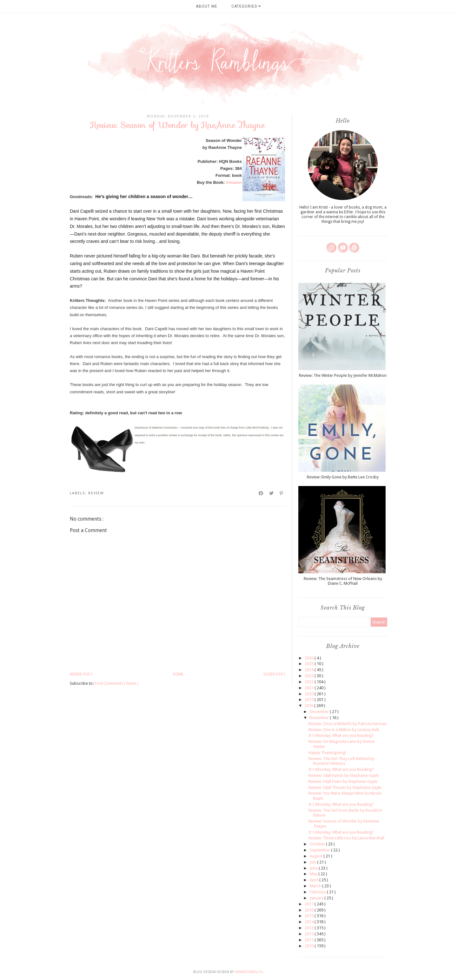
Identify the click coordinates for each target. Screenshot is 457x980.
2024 (310, 670)
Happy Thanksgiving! (327, 753)
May (314, 874)
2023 (310, 676)
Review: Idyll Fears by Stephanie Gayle (343, 781)
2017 (310, 904)
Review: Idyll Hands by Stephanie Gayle (344, 775)
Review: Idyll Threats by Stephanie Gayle (345, 787)
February (318, 892)
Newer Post (81, 674)
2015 (310, 916)
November (320, 718)
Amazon (234, 182)
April (315, 880)
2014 (310, 922)
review (96, 493)
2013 (310, 928)
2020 (310, 694)
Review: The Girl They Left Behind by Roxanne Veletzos (341, 761)
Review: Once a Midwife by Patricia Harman (348, 724)
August (317, 856)
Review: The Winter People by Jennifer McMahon (343, 375)
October (318, 844)
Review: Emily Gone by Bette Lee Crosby (343, 477)
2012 (310, 934)
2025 (310, 664)
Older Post (275, 674)
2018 (309, 706)
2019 (310, 700)
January (317, 898)
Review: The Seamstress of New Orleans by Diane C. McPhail (343, 581)
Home (178, 674)
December (320, 712)
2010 (310, 946)
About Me (207, 6)
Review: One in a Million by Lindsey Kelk (344, 730)
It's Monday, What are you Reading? (341, 735)
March (316, 886)
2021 (310, 688)
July (313, 862)
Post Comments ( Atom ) (116, 683)
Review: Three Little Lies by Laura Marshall (346, 838)
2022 (310, 682)
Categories (246, 6)
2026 (310, 658)
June (314, 868)
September (320, 850)
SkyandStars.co (249, 972)
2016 (310, 910)
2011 (310, 940)
